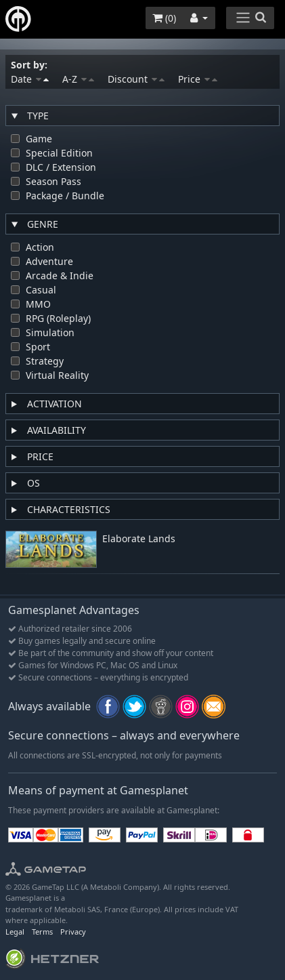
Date (30, 79)
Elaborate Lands (139, 539)
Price (198, 79)
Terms (42, 932)
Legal (15, 932)
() (164, 18)
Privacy (73, 932)
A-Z (78, 79)
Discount (136, 79)
